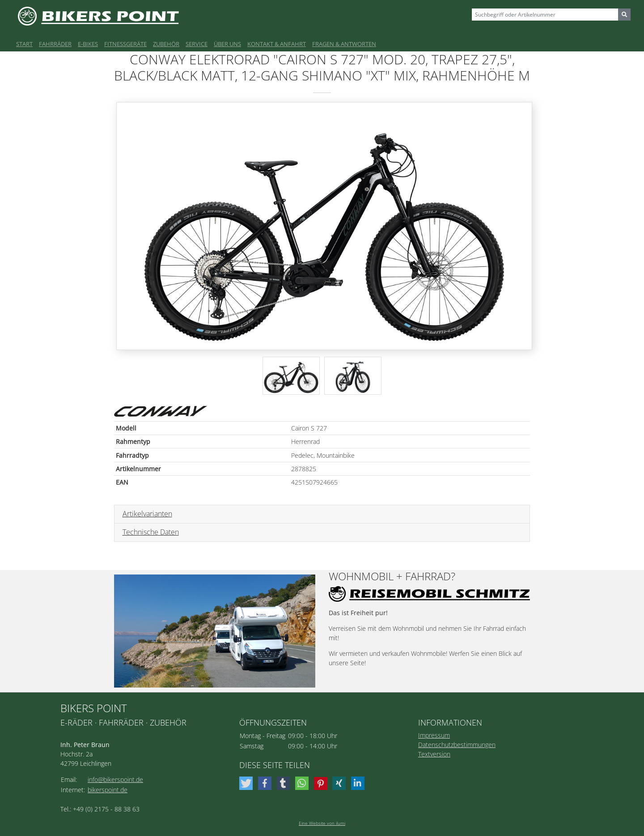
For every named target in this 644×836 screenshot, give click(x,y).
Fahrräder (55, 44)
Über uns (227, 44)
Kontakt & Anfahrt (277, 44)
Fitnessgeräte (125, 44)
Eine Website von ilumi (322, 823)
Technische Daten (151, 532)
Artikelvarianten (147, 514)
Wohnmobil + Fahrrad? (392, 576)
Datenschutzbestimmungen (457, 745)
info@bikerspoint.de (115, 779)
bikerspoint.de (108, 790)
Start (24, 44)
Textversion (434, 754)
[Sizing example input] (545, 15)
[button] (247, 783)
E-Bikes (88, 44)
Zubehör (166, 44)
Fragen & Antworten (344, 44)
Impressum (434, 735)
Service (197, 44)
